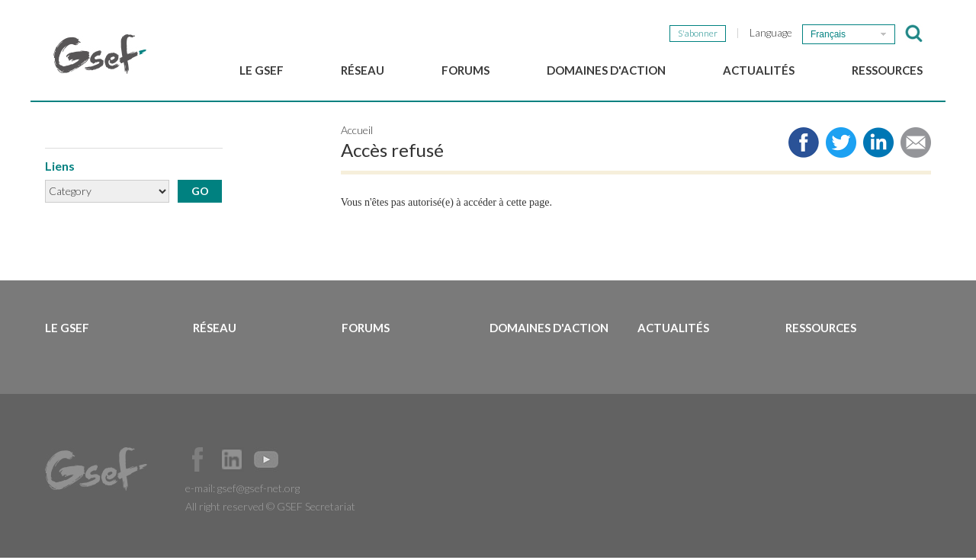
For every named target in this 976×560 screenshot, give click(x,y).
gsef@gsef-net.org (258, 490)
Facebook (197, 462)
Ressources (887, 70)
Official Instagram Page (300, 462)
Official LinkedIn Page (232, 462)
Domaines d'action (606, 70)
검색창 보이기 (914, 34)
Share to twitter (841, 145)
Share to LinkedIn (878, 145)
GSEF (100, 54)
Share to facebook (804, 145)
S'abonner (698, 33)
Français (828, 34)
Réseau (363, 70)
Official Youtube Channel (266, 462)
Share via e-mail (916, 145)
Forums (466, 70)
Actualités (759, 70)
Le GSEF (262, 70)
